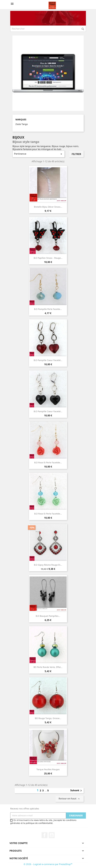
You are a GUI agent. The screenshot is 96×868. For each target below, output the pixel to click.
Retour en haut (70, 799)
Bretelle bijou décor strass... (48, 207)
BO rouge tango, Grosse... (48, 718)
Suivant (77, 791)
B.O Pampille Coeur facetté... (48, 360)
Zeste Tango (22, 124)
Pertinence (39, 154)
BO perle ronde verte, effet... (48, 667)
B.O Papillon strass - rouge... (48, 258)
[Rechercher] (48, 29)
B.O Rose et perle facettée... (48, 462)
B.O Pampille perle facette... (48, 309)
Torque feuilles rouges (48, 769)
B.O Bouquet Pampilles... (48, 616)
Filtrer (76, 154)
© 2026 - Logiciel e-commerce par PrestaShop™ (48, 864)
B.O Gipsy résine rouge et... (48, 565)
